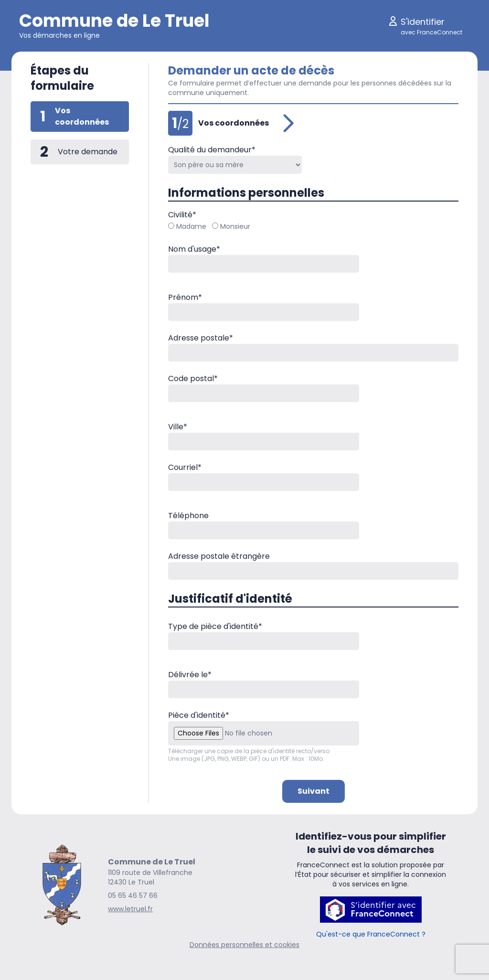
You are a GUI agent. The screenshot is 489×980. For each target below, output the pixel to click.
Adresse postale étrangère (219, 556)
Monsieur (231, 226)
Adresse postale (201, 338)
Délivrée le (190, 675)
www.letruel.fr (130, 909)
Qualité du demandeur (212, 150)
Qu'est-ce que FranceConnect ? (371, 934)
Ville (178, 427)
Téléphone (188, 516)
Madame (187, 226)
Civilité (182, 215)
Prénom (185, 297)
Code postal (193, 378)
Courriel (185, 467)
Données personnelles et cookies (244, 945)
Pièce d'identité (199, 715)
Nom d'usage (194, 249)
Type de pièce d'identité (215, 626)
